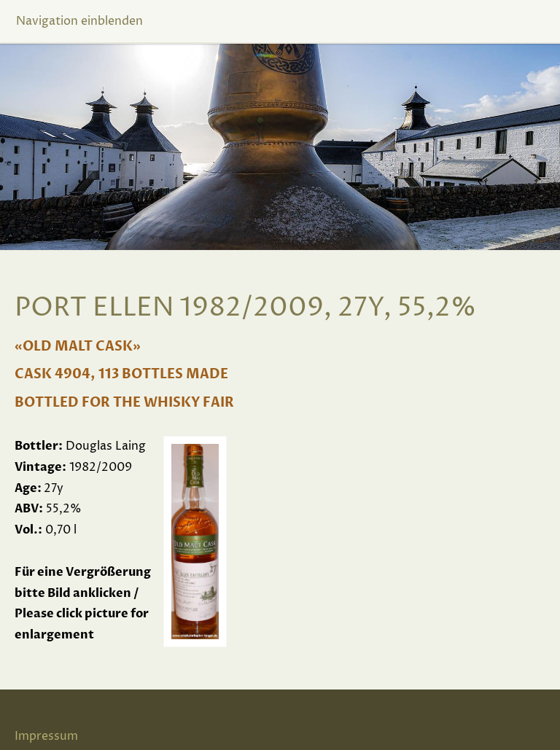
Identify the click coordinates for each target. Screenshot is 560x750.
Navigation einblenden (79, 21)
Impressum (46, 736)
